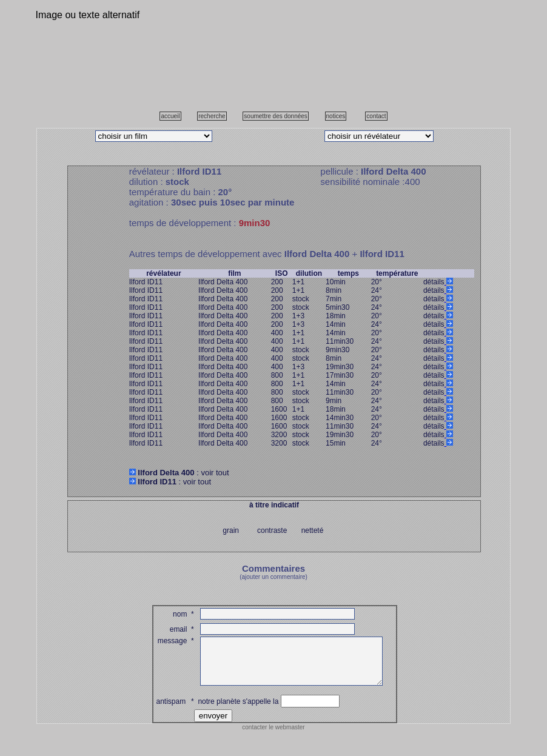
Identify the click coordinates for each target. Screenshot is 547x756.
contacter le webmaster (273, 736)
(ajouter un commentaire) (273, 577)
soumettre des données (276, 116)
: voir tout (179, 473)
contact (376, 116)
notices (336, 116)
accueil (170, 116)
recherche (212, 116)
